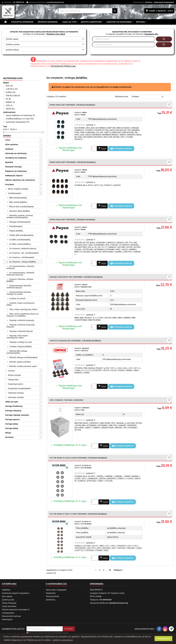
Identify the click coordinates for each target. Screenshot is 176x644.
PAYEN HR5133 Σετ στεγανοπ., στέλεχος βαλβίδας (73, 162)
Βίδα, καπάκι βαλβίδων (18, 202)
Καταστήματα (7, 619)
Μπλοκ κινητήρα (14, 375)
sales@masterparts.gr (55, 2)
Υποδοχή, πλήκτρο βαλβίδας (21, 346)
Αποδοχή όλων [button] (164, 639)
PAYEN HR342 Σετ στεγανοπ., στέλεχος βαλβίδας (73, 220)
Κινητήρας (10, 184)
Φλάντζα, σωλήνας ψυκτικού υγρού (23, 366)
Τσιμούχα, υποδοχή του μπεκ (21, 342)
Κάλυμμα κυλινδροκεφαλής (20, 222)
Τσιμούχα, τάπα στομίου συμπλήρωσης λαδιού (17, 337)
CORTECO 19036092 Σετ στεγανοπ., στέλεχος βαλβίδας (75, 341)
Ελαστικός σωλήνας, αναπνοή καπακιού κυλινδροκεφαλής (20, 216)
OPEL (9, 105)
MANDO (10, 102)
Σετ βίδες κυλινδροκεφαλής (20, 240)
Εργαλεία (140, 22)
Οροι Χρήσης (7, 596)
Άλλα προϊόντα (12, 144)
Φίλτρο (8, 433)
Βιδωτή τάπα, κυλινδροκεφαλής (22, 206)
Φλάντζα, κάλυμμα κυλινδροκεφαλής (23, 357)
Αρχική (7, 136)
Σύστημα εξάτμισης (13, 411)
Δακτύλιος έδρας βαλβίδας (20, 211)
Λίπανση (11, 371)
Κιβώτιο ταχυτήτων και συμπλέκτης (20, 180)
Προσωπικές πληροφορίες (56, 590)
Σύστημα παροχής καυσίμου (17, 415)
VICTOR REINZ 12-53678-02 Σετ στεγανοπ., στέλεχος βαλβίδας (78, 458)
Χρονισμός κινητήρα (16, 397)
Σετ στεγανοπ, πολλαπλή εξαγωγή (23, 248)
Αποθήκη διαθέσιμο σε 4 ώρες (20, 119)
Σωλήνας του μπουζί (17, 298)
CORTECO (12, 89)
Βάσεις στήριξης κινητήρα (18, 189)
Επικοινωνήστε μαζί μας (11, 616)
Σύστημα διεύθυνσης (14, 406)
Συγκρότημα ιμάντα (16, 384)
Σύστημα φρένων (12, 419)
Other (8, 140)
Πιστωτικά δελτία (52, 596)
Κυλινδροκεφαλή (15, 193)
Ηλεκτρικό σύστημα (13, 167)
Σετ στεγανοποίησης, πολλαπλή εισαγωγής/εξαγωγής (20, 274)
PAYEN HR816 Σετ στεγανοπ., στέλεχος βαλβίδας (72, 105)
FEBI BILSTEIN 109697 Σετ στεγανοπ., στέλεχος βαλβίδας (76, 277)
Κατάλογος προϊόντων (22, 22)
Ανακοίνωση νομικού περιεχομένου (16, 593)
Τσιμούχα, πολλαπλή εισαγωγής (22, 320)
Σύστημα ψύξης (12, 424)
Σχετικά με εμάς (8, 600)
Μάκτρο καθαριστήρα (91, 22)
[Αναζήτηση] (88, 11)
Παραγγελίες (51, 593)
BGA (9, 86)
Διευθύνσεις (51, 600)
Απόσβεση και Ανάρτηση (16, 158)
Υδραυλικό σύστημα (16, 393)
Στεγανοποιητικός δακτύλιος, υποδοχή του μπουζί (19, 293)
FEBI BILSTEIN (13, 96)
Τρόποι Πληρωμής (9, 603)
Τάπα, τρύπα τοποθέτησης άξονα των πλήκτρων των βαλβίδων (23, 315)
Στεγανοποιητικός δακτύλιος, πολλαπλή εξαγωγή (19, 287)
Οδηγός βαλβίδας (16, 231)
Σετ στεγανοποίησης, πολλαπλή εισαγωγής (20, 267)
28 (110, 570)
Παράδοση (6, 590)
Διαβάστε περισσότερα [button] (63, 640)
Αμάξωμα (9, 149)
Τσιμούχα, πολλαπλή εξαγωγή (21, 331)
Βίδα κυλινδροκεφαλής (18, 198)
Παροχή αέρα (13, 379)
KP (8, 99)
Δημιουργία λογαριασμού (164, 2)
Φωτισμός (9, 437)
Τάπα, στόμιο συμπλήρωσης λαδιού (23, 309)
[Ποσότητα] (94, 149)
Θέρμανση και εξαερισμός (16, 171)
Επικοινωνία (97, 584)
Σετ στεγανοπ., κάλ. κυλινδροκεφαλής (24, 253)
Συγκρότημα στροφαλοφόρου (19, 388)
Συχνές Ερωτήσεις (9, 606)
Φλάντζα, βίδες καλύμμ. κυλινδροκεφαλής (17, 352)
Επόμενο (119, 570)
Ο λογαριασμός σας (56, 584)
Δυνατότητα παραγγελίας (18, 122)
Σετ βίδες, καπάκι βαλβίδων (20, 244)
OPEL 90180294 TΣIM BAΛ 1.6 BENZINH (67, 400)
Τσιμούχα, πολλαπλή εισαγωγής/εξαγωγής (21, 326)
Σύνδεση (148, 2)
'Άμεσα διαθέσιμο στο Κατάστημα (20, 115)
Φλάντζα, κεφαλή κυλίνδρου (20, 362)
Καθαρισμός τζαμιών (14, 175)
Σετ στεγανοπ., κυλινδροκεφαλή (22, 257)
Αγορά (102, 148)
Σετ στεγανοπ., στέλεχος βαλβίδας (23, 262)
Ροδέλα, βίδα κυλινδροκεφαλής (21, 235)
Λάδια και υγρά (69, 22)
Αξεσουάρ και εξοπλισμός (119, 22)
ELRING (11, 92)
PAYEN (10, 109)
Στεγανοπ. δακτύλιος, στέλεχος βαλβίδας (20, 280)
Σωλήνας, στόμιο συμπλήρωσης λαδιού (20, 304)
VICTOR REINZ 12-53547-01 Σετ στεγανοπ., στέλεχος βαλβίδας (78, 514)
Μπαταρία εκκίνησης (48, 22)
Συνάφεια (148, 97)
